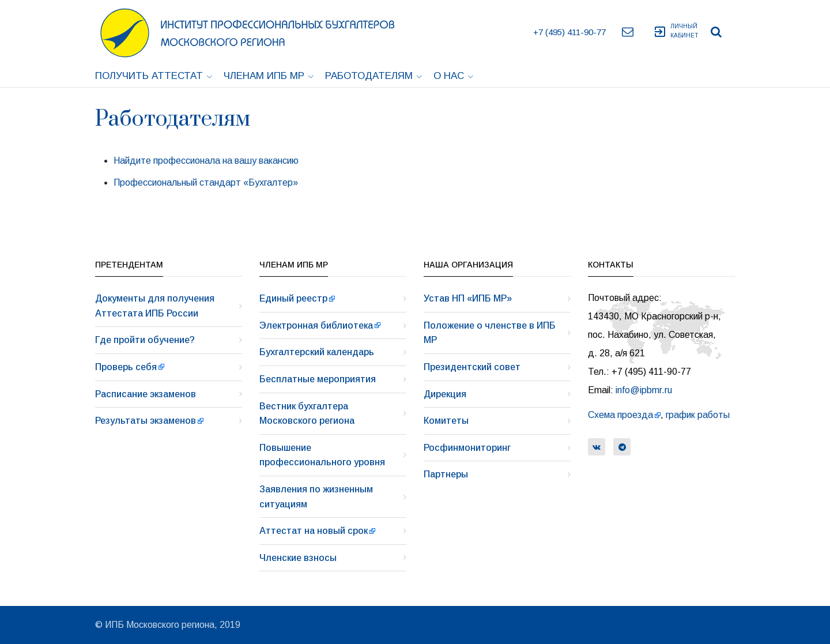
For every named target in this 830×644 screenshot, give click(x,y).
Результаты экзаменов (146, 421)
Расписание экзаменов (146, 394)
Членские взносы (298, 558)
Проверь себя (126, 367)
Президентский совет (472, 367)
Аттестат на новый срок (314, 531)
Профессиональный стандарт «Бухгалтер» (206, 182)
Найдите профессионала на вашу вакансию (206, 161)
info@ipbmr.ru (644, 390)
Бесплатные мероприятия (318, 379)
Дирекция (445, 394)
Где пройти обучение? (145, 340)
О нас (453, 76)
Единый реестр (293, 298)
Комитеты (446, 421)
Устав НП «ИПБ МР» (468, 298)
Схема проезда (620, 415)
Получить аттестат (154, 76)
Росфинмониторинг (467, 448)
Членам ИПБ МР (269, 76)
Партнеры (446, 474)
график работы (698, 415)
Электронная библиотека (316, 325)
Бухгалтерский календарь (317, 352)
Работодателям (373, 76)
